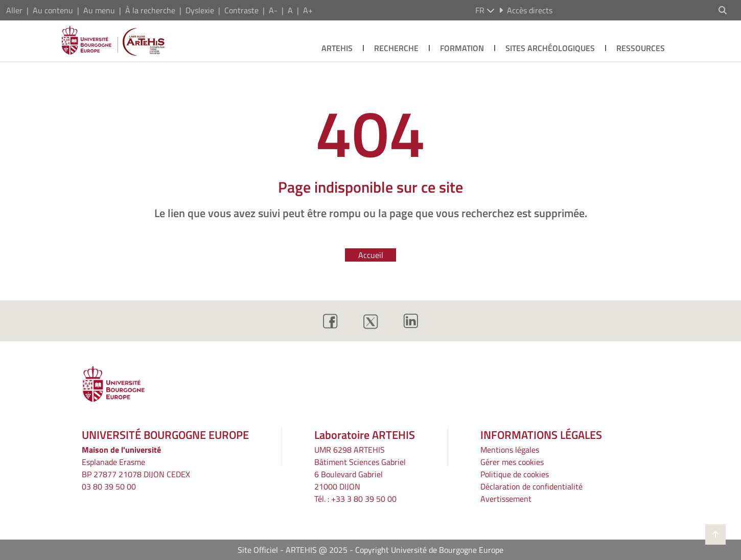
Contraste (241, 10)
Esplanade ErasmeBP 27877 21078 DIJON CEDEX (136, 468)
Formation (462, 48)
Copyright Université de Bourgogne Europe (429, 550)
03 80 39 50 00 (109, 486)
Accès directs (526, 10)
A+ (308, 10)
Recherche (396, 48)
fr (485, 10)
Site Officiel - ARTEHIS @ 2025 (293, 550)
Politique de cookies (515, 474)
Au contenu (53, 10)
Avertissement (506, 499)
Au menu (99, 10)
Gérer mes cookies (512, 462)
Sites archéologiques (550, 48)
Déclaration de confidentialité (531, 486)
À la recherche (150, 10)
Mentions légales (510, 450)
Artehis (337, 48)
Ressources (641, 48)
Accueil (371, 255)
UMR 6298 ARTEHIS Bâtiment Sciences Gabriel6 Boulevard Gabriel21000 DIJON (360, 468)
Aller (14, 10)
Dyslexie (200, 10)
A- (273, 10)
